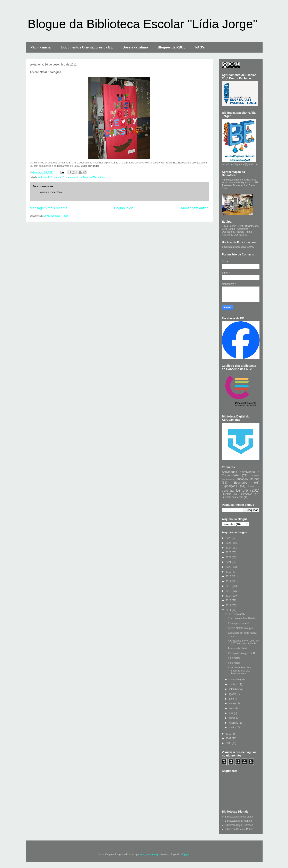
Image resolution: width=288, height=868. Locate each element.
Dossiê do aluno (135, 47)
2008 (229, 743)
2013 (229, 600)
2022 (229, 557)
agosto (233, 694)
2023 (229, 552)
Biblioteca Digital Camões (239, 825)
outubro (233, 684)
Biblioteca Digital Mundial (239, 821)
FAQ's (200, 47)
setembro (234, 689)
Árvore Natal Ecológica (240, 628)
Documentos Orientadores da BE (87, 47)
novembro (234, 679)
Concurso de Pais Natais (241, 619)
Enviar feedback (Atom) (56, 216)
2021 (229, 562)
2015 (229, 591)
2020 (229, 567)
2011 (229, 610)
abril (231, 713)
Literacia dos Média (233, 497)
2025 (229, 543)
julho (231, 699)
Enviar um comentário (50, 192)
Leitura (242, 490)
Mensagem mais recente (49, 208)
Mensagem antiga (195, 208)
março (232, 718)
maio (231, 708)
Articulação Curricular (50, 177)
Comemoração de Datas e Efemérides (84, 177)
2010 (229, 734)
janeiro (233, 728)
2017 (229, 581)
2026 (229, 538)
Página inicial (41, 47)
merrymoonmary (149, 854)
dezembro (234, 614)
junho (232, 704)
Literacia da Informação (237, 494)
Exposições (230, 486)
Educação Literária (247, 479)
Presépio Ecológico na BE (242, 653)
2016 (229, 586)
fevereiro (234, 723)
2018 (229, 576)
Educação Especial (238, 623)
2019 (229, 572)
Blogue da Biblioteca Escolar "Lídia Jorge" (143, 24)
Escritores (241, 483)
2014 (229, 596)
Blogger (185, 854)
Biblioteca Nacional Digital (239, 817)
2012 (229, 605)
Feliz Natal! (234, 658)
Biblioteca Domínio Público (240, 829)
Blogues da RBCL (172, 47)
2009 (229, 738)
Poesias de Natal (237, 648)
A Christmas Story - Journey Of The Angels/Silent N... (243, 642)
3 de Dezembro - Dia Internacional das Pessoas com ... (239, 671)
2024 (229, 548)
